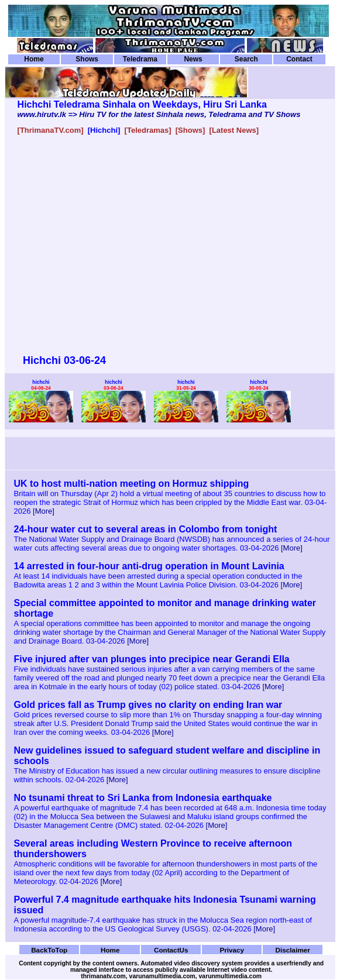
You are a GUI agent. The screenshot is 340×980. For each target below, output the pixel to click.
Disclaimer (293, 950)
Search (246, 59)
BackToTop (49, 950)
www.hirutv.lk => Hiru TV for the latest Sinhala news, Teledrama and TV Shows (159, 114)
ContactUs (171, 950)
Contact (299, 59)
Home (34, 59)
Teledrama (140, 59)
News (193, 59)
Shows (87, 59)
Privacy (232, 950)
